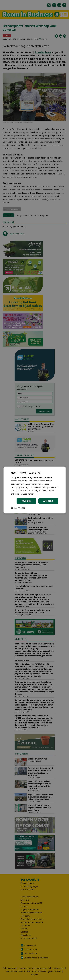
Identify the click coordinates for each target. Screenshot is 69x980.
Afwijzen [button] (26, 501)
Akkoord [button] (48, 501)
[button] (18, 508)
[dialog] (34, 490)
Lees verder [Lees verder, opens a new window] (28, 494)
